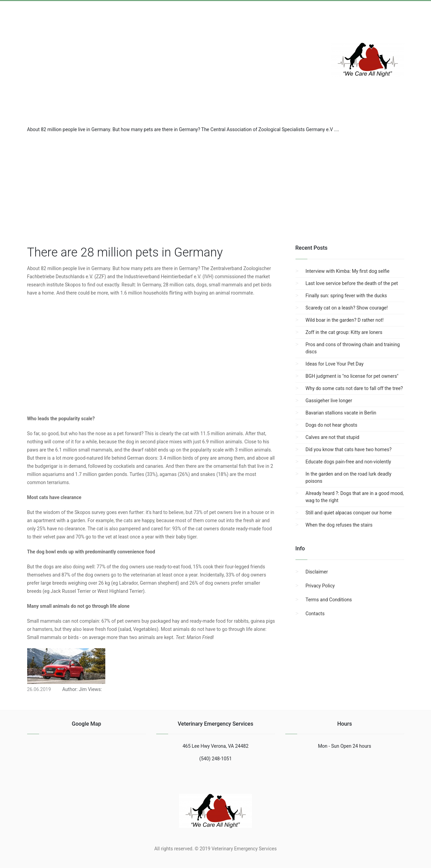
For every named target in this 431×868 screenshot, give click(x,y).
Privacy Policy (320, 586)
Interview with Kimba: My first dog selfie (348, 271)
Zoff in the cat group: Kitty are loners (344, 332)
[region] (216, 188)
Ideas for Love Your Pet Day (335, 364)
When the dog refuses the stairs (339, 525)
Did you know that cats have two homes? (349, 449)
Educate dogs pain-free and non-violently (348, 462)
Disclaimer (317, 572)
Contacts (315, 614)
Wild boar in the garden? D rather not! (345, 320)
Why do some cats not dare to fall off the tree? (354, 388)
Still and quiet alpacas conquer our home (349, 513)
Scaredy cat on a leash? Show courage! (347, 308)
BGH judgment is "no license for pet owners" (352, 376)
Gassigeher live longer (329, 401)
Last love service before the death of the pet (352, 283)
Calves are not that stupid (333, 437)
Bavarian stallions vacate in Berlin (341, 413)
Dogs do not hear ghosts (331, 425)
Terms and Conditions (329, 600)
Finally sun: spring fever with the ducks (346, 296)
